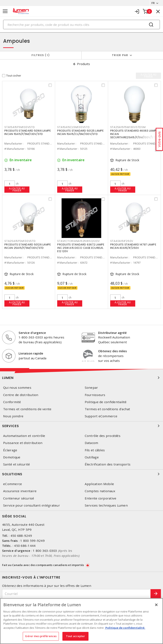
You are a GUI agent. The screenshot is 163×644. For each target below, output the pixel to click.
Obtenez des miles (112, 351)
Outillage (92, 457)
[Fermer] (156, 605)
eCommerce (13, 484)
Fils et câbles (95, 450)
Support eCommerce (101, 416)
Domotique (12, 457)
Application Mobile (99, 484)
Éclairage (10, 450)
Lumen (81, 378)
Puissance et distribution (23, 443)
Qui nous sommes (17, 388)
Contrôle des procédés (103, 436)
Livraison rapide (31, 353)
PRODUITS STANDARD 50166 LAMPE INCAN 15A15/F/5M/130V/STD (28, 132)
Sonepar (91, 388)
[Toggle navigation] (5, 11)
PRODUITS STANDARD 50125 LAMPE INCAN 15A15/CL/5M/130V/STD (80, 132)
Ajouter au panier (17, 189)
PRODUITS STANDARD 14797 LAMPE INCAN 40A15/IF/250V (133, 246)
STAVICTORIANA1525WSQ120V (78, 241)
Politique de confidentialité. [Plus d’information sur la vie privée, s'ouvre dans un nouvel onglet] (125, 628)
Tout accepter (76, 636)
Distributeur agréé (112, 333)
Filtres (41, 55)
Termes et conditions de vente (27, 409)
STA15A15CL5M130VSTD (73, 127)
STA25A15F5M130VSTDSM (128, 127)
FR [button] (153, 3)
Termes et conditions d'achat (107, 409)
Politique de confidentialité (106, 402)
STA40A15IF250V (122, 241)
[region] (81, 621)
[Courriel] (76, 594)
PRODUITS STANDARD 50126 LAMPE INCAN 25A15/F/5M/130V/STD (28, 246)
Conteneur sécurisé (19, 498)
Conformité (12, 402)
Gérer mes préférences (41, 636)
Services (81, 426)
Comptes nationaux (100, 491)
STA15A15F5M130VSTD (20, 127)
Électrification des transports (108, 464)
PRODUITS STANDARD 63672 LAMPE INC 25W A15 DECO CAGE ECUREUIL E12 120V (81, 248)
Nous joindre (13, 416)
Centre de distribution (21, 395)
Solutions (81, 474)
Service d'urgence (32, 333)
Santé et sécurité (16, 464)
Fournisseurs (95, 395)
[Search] (81, 25)
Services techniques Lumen (106, 505)
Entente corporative (101, 498)
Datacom (92, 443)
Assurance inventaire (20, 491)
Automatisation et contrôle (24, 436)
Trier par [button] (120, 55)
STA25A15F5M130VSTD (20, 241)
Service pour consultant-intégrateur (32, 505)
